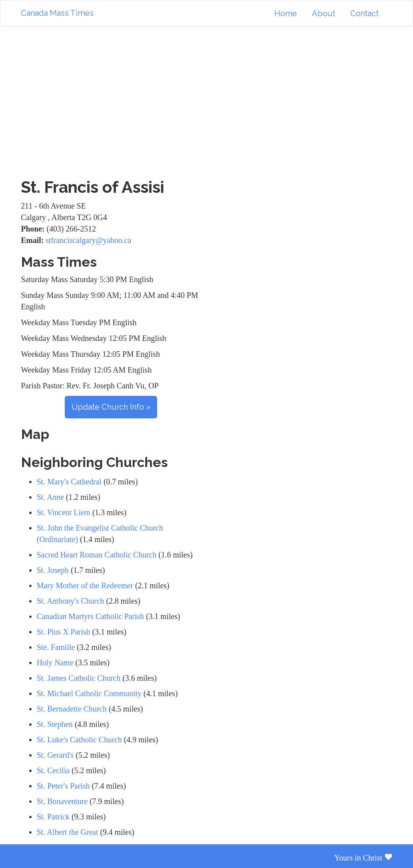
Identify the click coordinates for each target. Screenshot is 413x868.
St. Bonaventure (62, 801)
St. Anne (50, 497)
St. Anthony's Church (70, 601)
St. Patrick (53, 817)
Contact (364, 13)
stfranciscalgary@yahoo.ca (89, 240)
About (324, 13)
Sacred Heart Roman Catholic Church (97, 555)
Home (286, 13)
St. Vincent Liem (64, 512)
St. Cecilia (53, 770)
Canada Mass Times (57, 13)
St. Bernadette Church (72, 709)
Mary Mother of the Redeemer (85, 586)
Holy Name (55, 663)
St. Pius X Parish (64, 632)
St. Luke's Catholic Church (79, 740)
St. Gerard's (55, 755)
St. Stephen (55, 724)
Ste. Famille (56, 647)
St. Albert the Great (68, 832)
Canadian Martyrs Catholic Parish (91, 616)
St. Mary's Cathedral (69, 482)
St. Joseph (53, 570)
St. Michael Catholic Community (89, 693)
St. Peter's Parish (63, 786)
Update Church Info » (111, 407)
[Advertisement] (206, 102)
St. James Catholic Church (79, 678)
